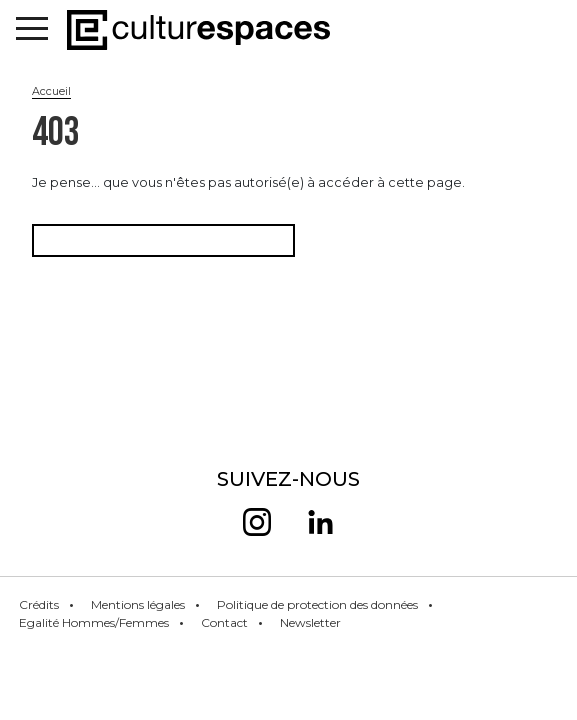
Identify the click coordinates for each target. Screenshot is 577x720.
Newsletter (310, 622)
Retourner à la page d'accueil (163, 240)
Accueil (51, 91)
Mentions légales (138, 604)
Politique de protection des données (317, 604)
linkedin (320, 522)
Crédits (39, 604)
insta (257, 522)
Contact (224, 622)
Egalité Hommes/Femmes (94, 622)
